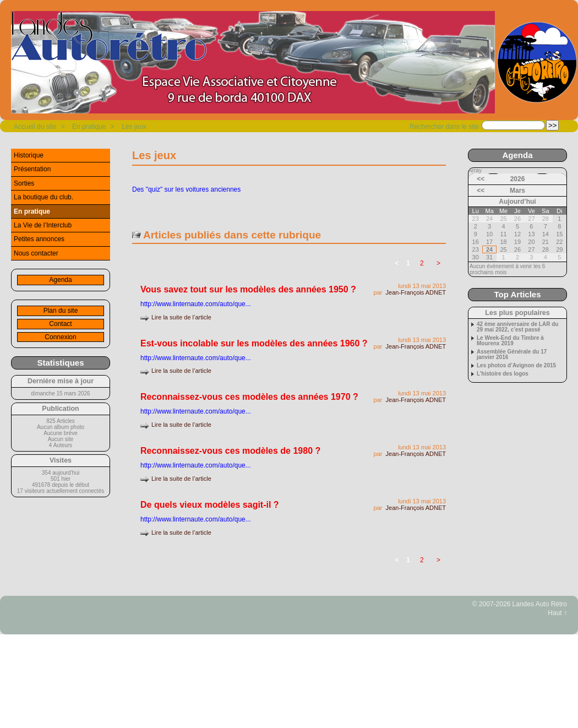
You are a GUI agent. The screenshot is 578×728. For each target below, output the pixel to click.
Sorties (24, 183)
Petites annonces (39, 239)
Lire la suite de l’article (181, 317)
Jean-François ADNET (416, 292)
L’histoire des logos (503, 374)
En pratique (89, 127)
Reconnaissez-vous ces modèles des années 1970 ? (249, 397)
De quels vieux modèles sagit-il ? (210, 505)
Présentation (32, 169)
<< (481, 179)
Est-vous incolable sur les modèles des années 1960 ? (254, 343)
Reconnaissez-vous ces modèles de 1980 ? (230, 451)
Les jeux (134, 127)
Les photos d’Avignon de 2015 (516, 366)
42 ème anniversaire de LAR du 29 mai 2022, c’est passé (517, 327)
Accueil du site (35, 127)
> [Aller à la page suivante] (438, 263)
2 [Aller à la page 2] (422, 263)
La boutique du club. (43, 197)
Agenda (60, 280)
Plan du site (61, 311)
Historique (29, 155)
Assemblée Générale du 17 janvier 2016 (512, 355)
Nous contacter (36, 253)
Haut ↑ (557, 613)
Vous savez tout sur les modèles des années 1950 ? (248, 289)
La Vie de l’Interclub (43, 225)
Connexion (60, 337)
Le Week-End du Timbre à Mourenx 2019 (510, 341)
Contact (60, 324)
